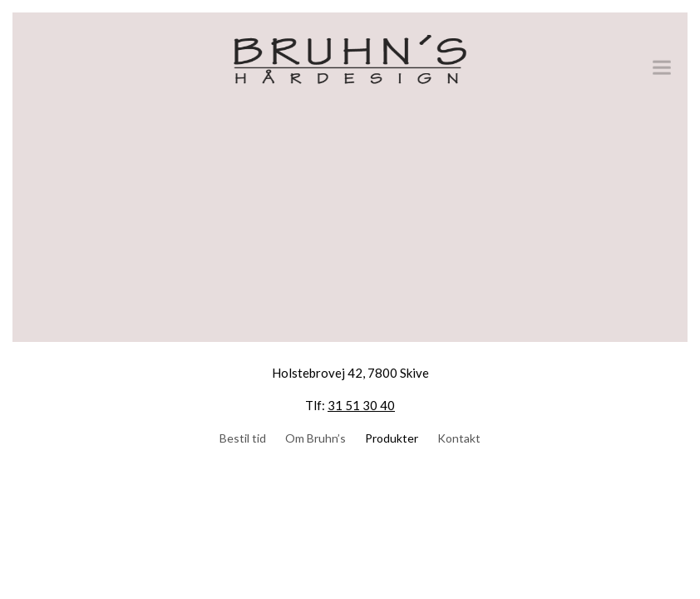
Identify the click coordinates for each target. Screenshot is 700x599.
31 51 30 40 (361, 405)
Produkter (392, 438)
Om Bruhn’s (315, 438)
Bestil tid (243, 438)
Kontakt (459, 438)
